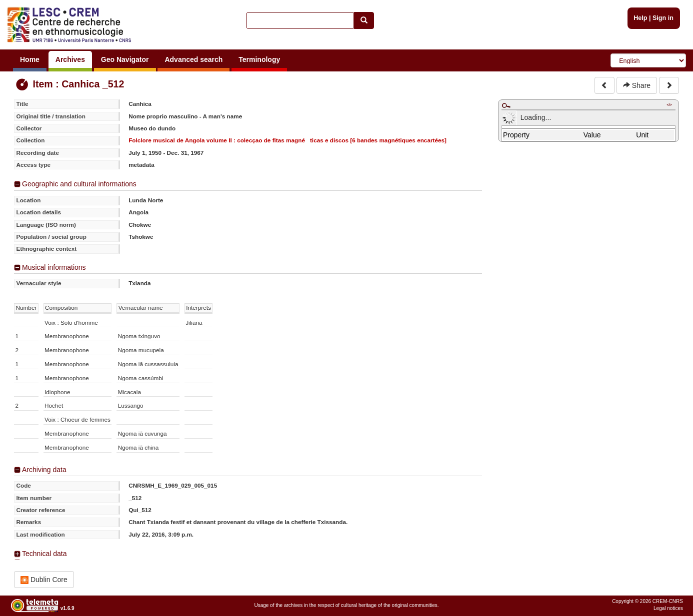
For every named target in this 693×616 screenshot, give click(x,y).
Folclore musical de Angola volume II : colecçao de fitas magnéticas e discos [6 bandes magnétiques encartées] (287, 140)
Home (30, 59)
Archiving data (44, 470)
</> (669, 105)
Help (640, 18)
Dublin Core (44, 580)
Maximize (506, 105)
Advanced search (193, 59)
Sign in (663, 18)
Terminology (259, 59)
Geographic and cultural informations (79, 184)
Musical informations (54, 267)
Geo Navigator (125, 59)
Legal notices (668, 608)
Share (637, 85)
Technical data (44, 554)
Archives (70, 59)
